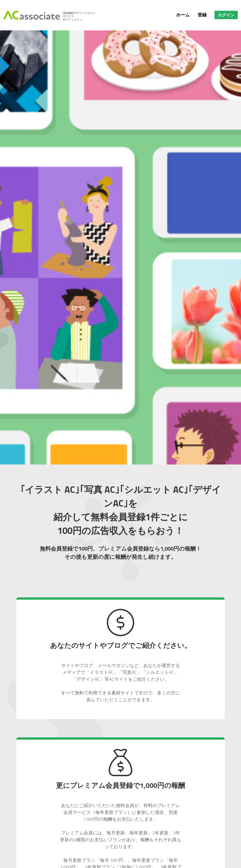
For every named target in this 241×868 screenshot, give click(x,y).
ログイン (226, 15)
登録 (202, 15)
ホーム (183, 15)
